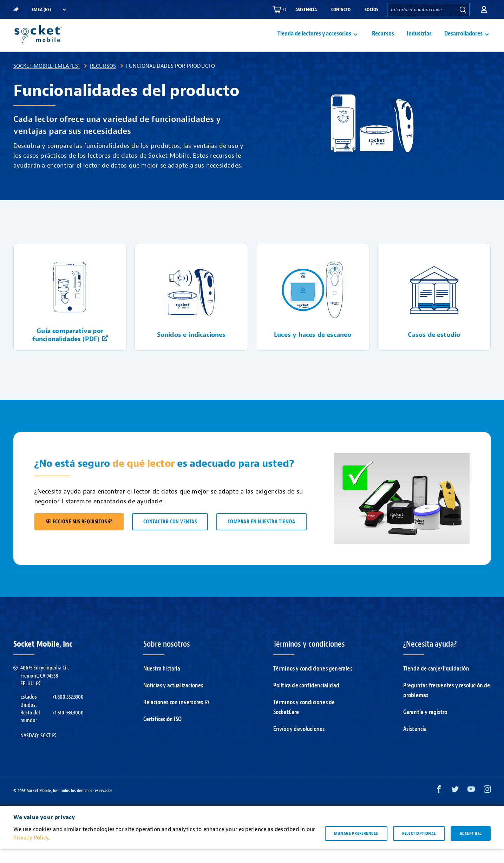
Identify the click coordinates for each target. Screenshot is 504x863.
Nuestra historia (162, 683)
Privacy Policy (31, 852)
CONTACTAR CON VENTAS (170, 536)
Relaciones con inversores (176, 717)
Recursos (383, 41)
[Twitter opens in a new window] (455, 805)
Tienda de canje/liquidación (436, 683)
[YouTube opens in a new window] (471, 805)
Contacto (341, 10)
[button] (484, 9)
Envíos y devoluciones (299, 743)
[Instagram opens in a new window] (487, 805)
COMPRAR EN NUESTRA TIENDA (261, 536)
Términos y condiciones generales (313, 683)
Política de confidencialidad (306, 700)
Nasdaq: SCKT (38, 750)
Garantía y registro (425, 727)
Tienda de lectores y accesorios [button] (314, 41)
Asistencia (306, 10)
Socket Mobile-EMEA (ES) (47, 80)
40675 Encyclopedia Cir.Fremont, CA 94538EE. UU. (45, 690)
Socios (371, 10)
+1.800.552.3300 (68, 711)
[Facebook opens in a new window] (439, 805)
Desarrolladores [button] (463, 41)
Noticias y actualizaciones (173, 700)
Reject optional (419, 848)
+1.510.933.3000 (68, 727)
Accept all (471, 848)
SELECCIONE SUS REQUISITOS (79, 536)
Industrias (419, 41)
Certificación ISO (162, 734)
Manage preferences (356, 848)
